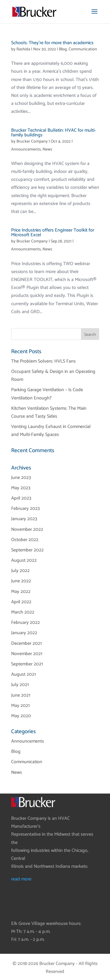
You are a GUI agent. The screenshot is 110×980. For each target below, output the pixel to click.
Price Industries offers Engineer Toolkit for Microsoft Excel (53, 233)
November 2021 (27, 654)
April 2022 (21, 602)
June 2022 (21, 581)
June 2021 (21, 695)
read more (21, 879)
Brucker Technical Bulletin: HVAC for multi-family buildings (54, 133)
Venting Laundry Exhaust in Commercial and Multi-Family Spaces (51, 431)
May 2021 (20, 706)
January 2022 (24, 633)
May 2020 (21, 716)
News (47, 149)
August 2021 (23, 674)
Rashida (23, 49)
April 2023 (21, 498)
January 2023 (24, 519)
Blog (63, 49)
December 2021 (26, 643)
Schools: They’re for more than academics (52, 43)
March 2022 (23, 612)
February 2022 (26, 623)
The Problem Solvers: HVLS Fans (43, 361)
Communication (83, 49)
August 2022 (24, 560)
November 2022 (27, 529)
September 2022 (27, 550)
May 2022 (21, 592)
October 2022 (25, 540)
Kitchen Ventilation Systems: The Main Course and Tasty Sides (49, 412)
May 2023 (21, 488)
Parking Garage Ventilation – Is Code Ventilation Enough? (47, 394)
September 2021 (27, 664)
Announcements (26, 149)
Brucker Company (32, 142)
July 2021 (20, 685)
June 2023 (21, 478)
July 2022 (20, 571)
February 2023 (26, 509)
